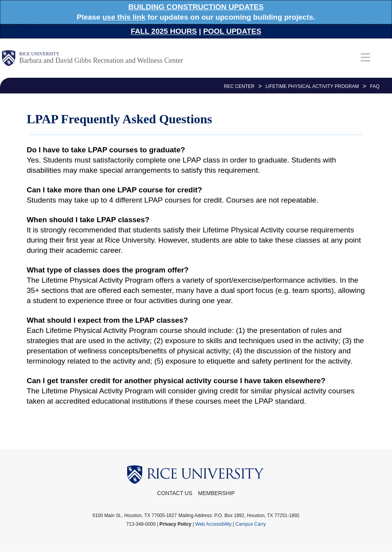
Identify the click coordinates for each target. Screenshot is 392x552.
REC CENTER (239, 86)
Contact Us (175, 493)
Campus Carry (251, 524)
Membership (217, 493)
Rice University (39, 54)
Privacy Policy (175, 524)
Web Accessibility (213, 524)
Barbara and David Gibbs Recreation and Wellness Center (101, 60)
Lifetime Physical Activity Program (312, 86)
